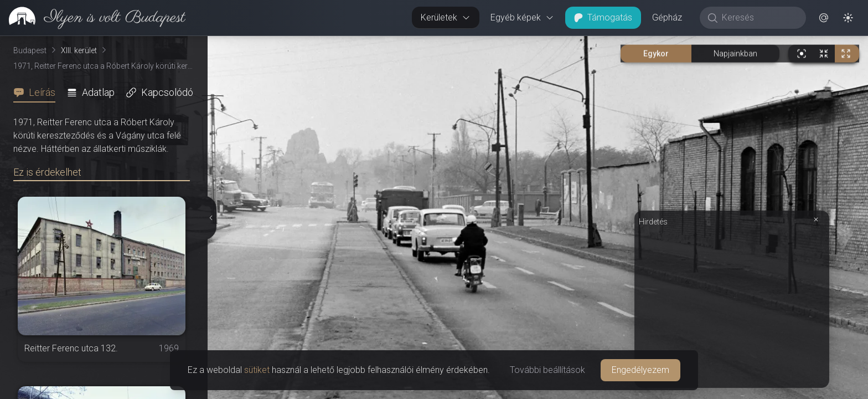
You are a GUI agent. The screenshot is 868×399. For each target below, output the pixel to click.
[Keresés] (759, 18)
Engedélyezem (640, 370)
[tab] (38, 93)
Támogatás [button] (603, 17)
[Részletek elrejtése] (211, 218)
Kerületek (446, 17)
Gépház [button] (667, 17)
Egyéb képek (522, 17)
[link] (93, 18)
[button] (824, 18)
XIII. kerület (79, 50)
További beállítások (547, 370)
